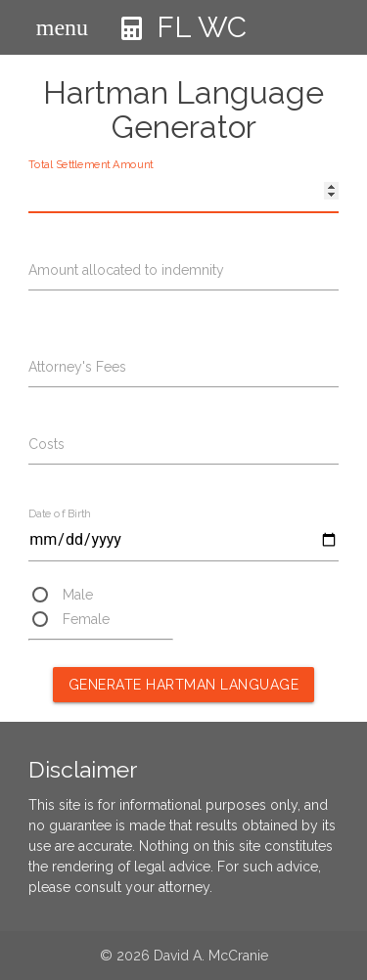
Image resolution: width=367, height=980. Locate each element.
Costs (46, 444)
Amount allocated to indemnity (126, 270)
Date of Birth (59, 514)
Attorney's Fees (77, 367)
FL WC (184, 41)
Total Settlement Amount (91, 165)
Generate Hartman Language (184, 685)
